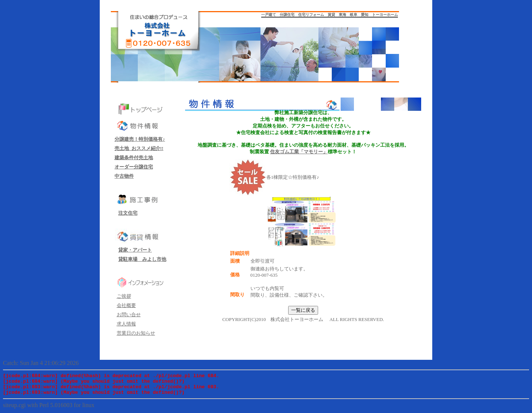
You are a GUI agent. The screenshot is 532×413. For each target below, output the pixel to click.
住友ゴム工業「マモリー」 (299, 152)
